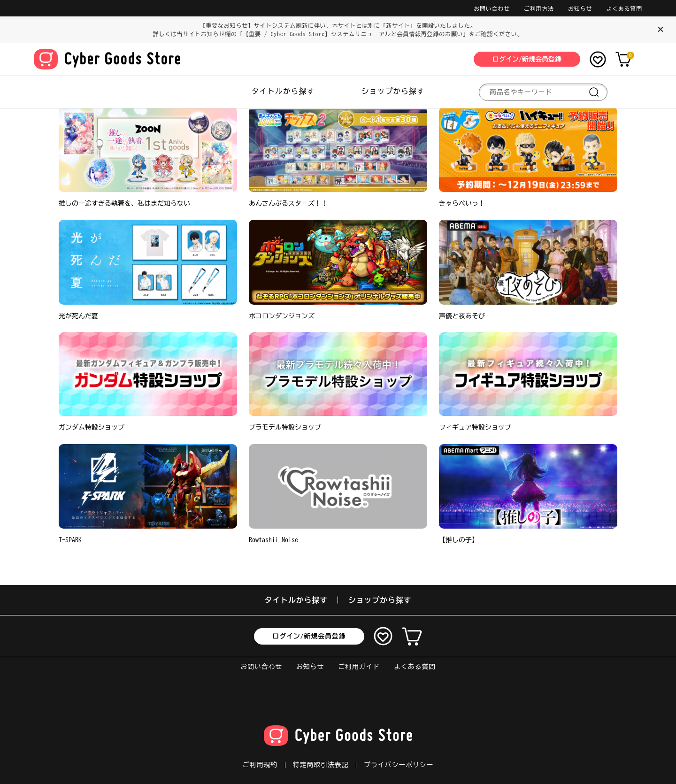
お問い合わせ (492, 8)
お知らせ (580, 8)
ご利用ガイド (359, 667)
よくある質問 (624, 8)
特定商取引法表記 (321, 765)
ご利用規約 (260, 765)
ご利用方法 (539, 8)
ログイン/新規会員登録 (309, 636)
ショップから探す (393, 91)
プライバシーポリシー (399, 765)
